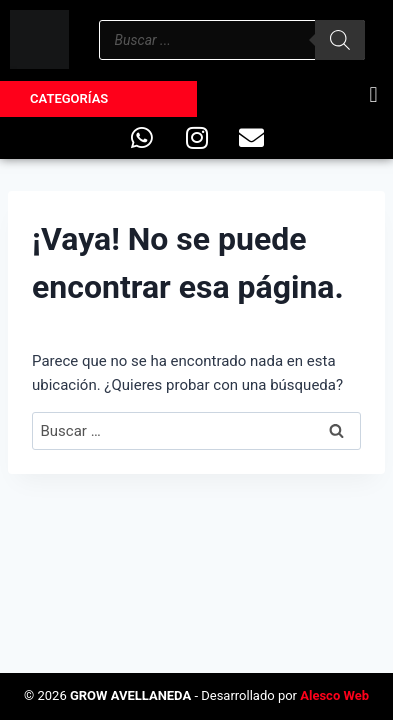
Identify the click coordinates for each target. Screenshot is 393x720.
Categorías (69, 98)
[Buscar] (340, 40)
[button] (373, 94)
